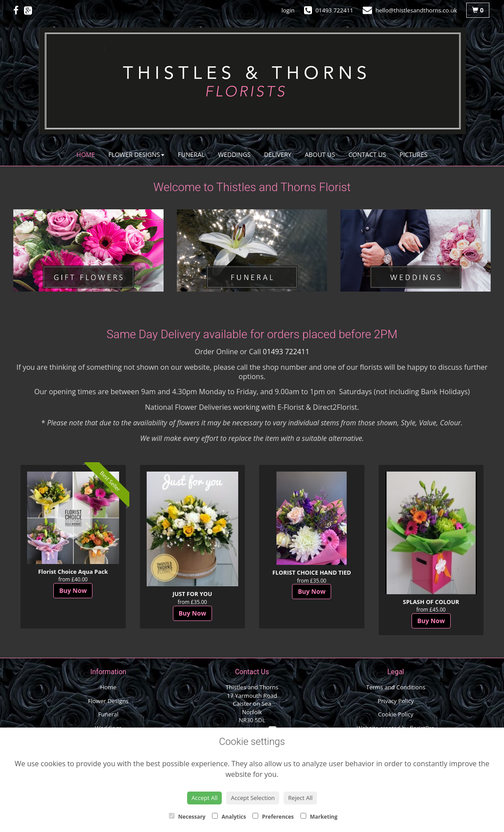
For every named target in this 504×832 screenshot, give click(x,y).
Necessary (187, 817)
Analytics (229, 817)
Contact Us (367, 154)
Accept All (205, 798)
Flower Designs (136, 154)
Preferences (273, 817)
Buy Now (73, 590)
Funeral (191, 154)
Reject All (300, 798)
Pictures (414, 154)
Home (86, 154)
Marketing (319, 817)
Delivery (278, 154)
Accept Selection (253, 798)
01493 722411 (286, 352)
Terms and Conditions (396, 687)
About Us (320, 154)
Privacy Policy (396, 701)
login (288, 10)
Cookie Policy (396, 714)
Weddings (234, 154)
